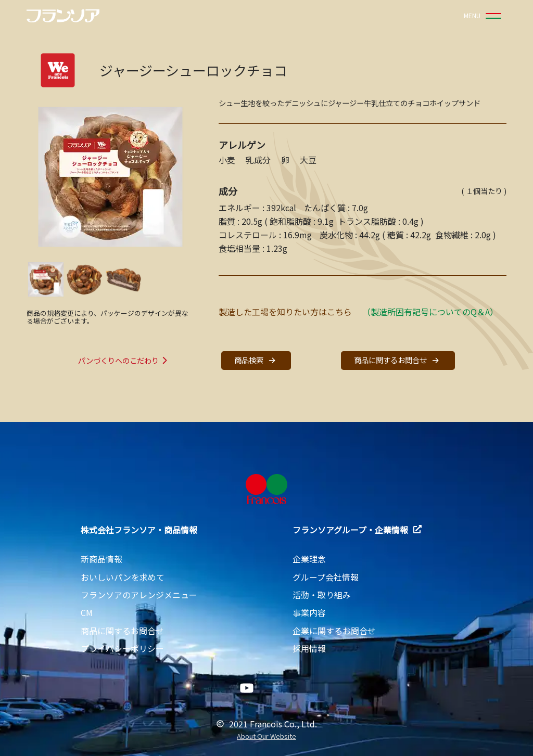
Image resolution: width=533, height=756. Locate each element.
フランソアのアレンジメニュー (139, 595)
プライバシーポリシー (122, 648)
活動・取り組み (322, 595)
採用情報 (309, 648)
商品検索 (256, 360)
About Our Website (266, 736)
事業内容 (309, 612)
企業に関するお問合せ (334, 631)
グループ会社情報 (326, 577)
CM (87, 612)
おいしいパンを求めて (123, 577)
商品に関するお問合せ (398, 360)
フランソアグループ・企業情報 (357, 530)
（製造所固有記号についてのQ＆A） (430, 312)
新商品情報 (101, 559)
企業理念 (309, 559)
